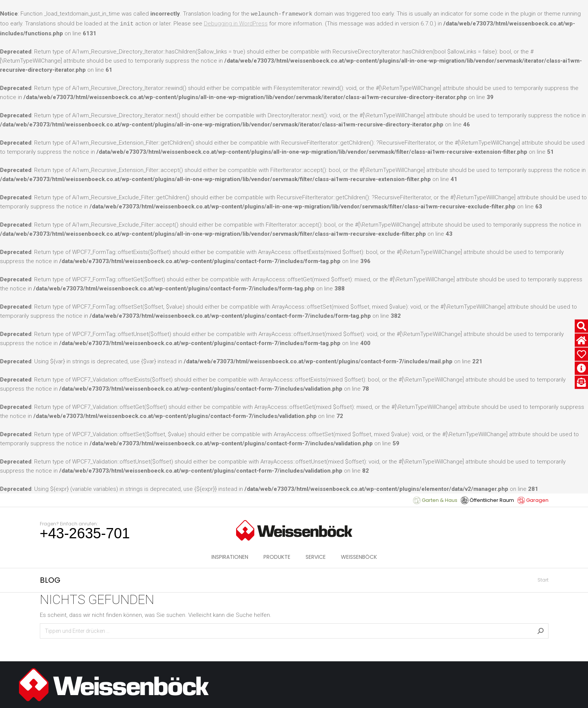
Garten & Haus (435, 500)
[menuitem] (230, 557)
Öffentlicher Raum (487, 500)
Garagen (533, 500)
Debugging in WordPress (236, 24)
